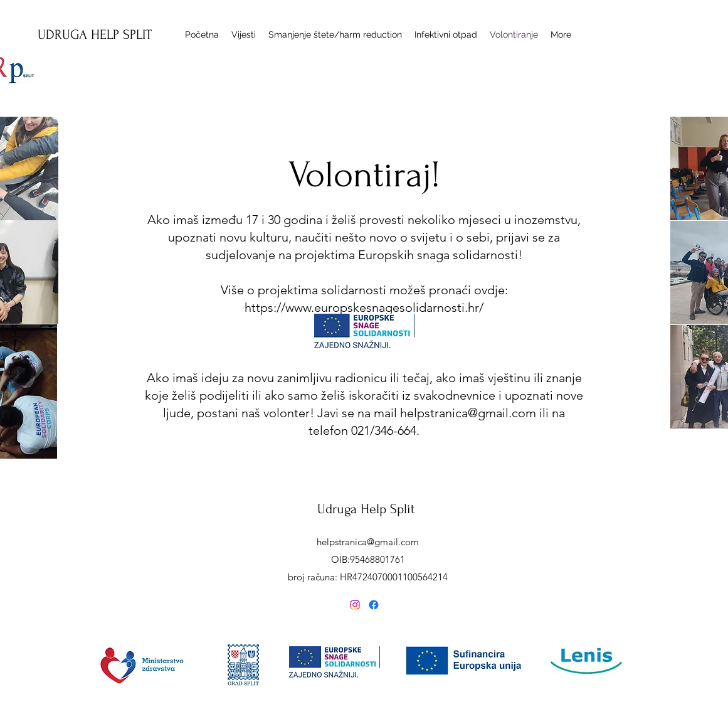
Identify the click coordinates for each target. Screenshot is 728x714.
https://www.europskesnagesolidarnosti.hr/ (364, 307)
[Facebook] (374, 605)
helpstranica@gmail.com (468, 413)
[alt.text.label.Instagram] (355, 605)
